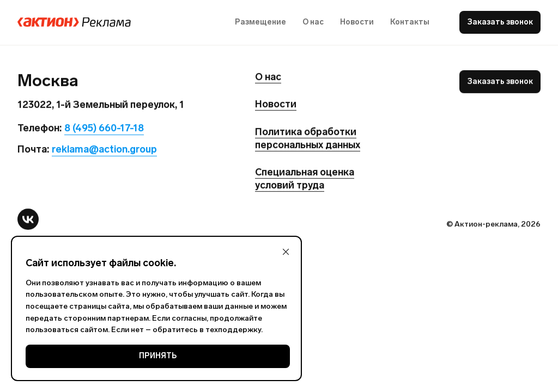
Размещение (260, 22)
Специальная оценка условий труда (305, 179)
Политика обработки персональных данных (308, 138)
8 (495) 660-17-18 (104, 128)
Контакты (410, 22)
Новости (357, 22)
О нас (313, 22)
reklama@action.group (104, 150)
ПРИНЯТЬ (158, 356)
